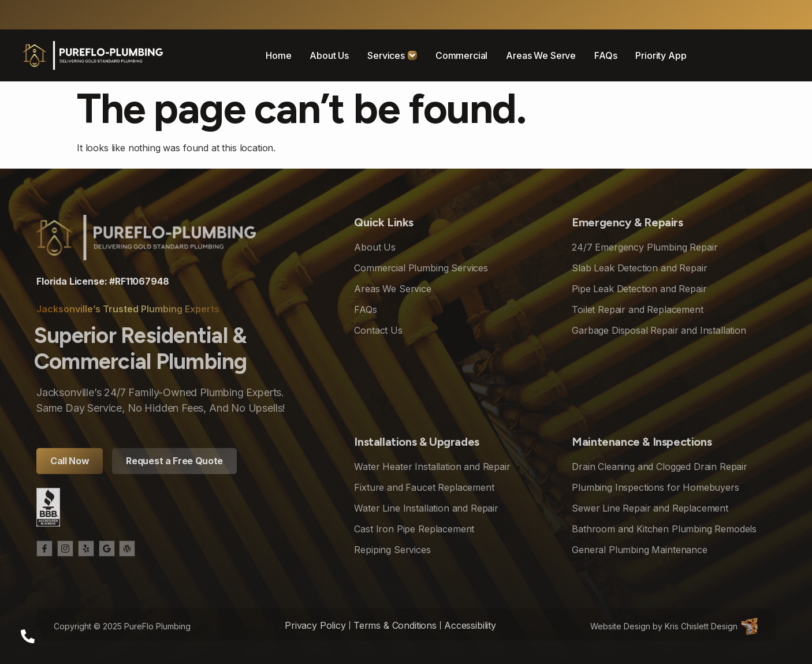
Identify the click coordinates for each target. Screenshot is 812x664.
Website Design (620, 626)
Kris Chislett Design (701, 626)
